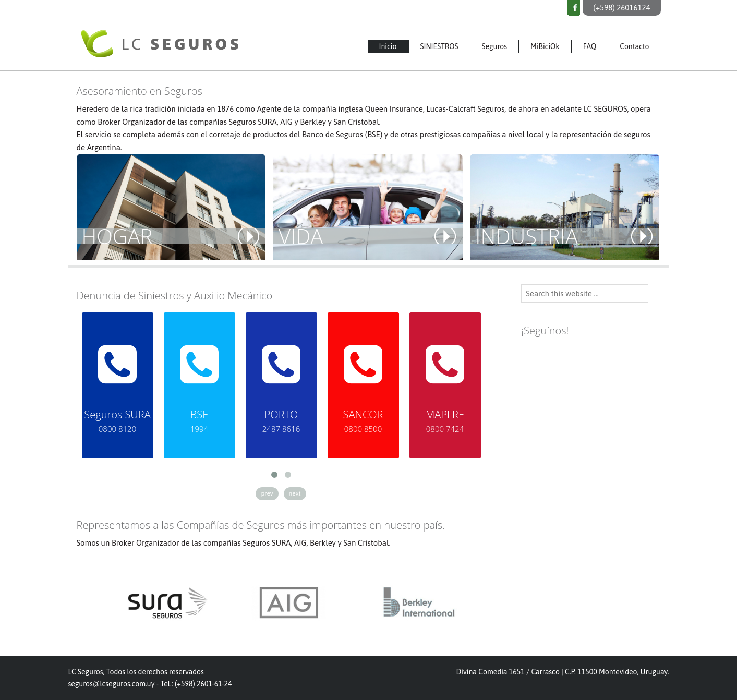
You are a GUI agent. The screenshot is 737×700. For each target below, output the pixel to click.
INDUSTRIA (527, 236)
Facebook (574, 8)
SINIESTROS (439, 46)
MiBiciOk (545, 46)
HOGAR (117, 236)
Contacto (634, 46)
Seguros (495, 46)
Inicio (388, 46)
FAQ (590, 46)
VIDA (301, 236)
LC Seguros (189, 38)
